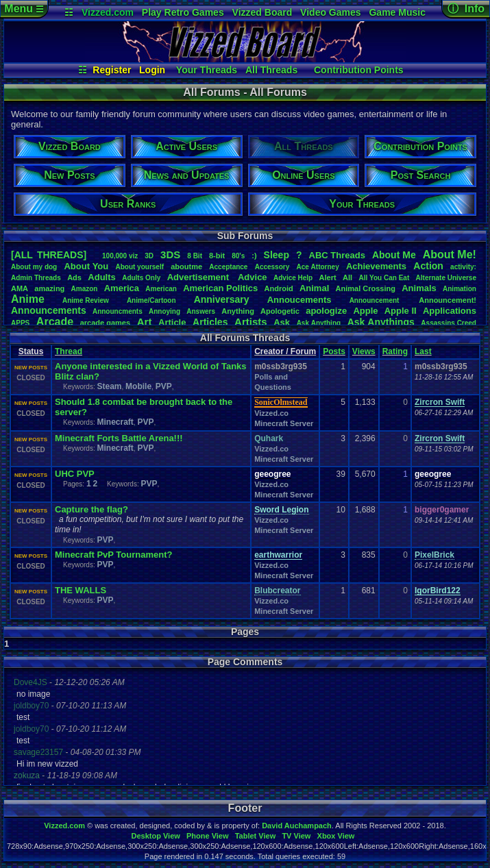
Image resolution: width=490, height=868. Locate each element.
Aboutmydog (34, 267)
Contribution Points (359, 70)
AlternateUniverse (446, 278)
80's (238, 256)
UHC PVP (75, 474)
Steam (109, 386)
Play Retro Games (183, 12)
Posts (334, 351)
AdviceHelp (293, 278)
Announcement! (448, 300)
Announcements (49, 310)
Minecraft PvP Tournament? (113, 555)
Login (152, 70)
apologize (326, 311)
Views (364, 351)
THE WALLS (81, 590)
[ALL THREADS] (49, 255)
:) (254, 256)
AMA (20, 288)
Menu (24, 9)
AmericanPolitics (220, 288)
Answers (201, 311)
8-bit (217, 256)
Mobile (138, 386)
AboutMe (394, 255)
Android (279, 288)
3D (149, 256)
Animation (460, 289)
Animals (419, 288)
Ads (74, 277)
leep (277, 255)
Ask (282, 322)
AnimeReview (86, 300)
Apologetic (280, 311)
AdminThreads (36, 278)
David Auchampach (297, 826)
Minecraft (115, 422)
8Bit (195, 256)
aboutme (186, 266)
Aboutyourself (139, 267)
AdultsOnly (141, 278)
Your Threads (207, 70)
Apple (365, 311)
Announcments (118, 311)
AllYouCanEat (384, 278)
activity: (463, 267)
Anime (28, 299)
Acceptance (228, 267)
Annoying (164, 311)
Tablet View (256, 836)
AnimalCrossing (366, 288)
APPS (20, 323)
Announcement (376, 300)
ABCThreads (337, 255)
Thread (69, 351)
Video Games (330, 12)
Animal (314, 288)
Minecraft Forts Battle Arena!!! (119, 438)
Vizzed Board (262, 12)
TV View (296, 836)
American (161, 289)
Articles (210, 322)
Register (112, 70)
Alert (328, 277)
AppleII (401, 311)
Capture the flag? (91, 509)
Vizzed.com (108, 12)
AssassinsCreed (449, 323)
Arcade (55, 322)
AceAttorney (317, 267)
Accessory (272, 267)
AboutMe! (450, 255)
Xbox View (336, 836)
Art (145, 322)
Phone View (208, 836)
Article (172, 322)
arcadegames (105, 323)
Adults (101, 277)
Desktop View (155, 836)
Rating (395, 351)
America (122, 288)
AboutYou (86, 266)
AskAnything (319, 323)
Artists (251, 322)
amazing (49, 288)
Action (428, 266)
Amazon (85, 289)
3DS (170, 255)
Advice (253, 277)
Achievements (376, 266)
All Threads (271, 70)
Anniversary (222, 299)
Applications (450, 311)
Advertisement (199, 277)
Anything (238, 311)
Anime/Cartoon (151, 300)
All (347, 277)
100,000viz (120, 256)
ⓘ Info (466, 9)
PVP (164, 386)
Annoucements (299, 300)
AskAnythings (381, 322)
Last (423, 351)
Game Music (397, 12)
